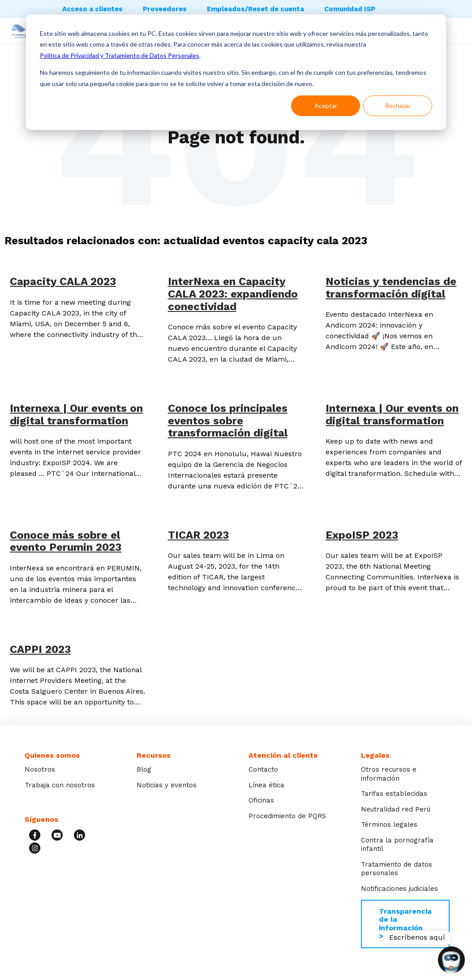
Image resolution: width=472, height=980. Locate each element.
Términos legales (389, 825)
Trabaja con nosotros (60, 785)
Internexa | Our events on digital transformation (76, 414)
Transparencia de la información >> (405, 924)
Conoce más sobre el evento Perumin (66, 541)
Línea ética (266, 785)
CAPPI (40, 649)
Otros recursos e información (389, 774)
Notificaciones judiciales (399, 889)
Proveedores (165, 9)
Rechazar (398, 106)
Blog (144, 769)
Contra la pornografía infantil (397, 845)
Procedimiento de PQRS (287, 816)
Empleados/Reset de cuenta (255, 9)
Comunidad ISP (350, 9)
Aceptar (326, 106)
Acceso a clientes (92, 9)
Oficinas (261, 800)
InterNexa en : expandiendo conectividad (233, 294)
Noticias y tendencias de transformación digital (391, 288)
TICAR (198, 535)
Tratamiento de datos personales (397, 869)
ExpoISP (362, 535)
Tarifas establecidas (394, 794)
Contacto (263, 769)
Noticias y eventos (167, 785)
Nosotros (40, 769)
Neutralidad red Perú (396, 809)
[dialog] (236, 72)
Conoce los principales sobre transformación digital (228, 421)
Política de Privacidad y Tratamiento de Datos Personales (120, 55)
